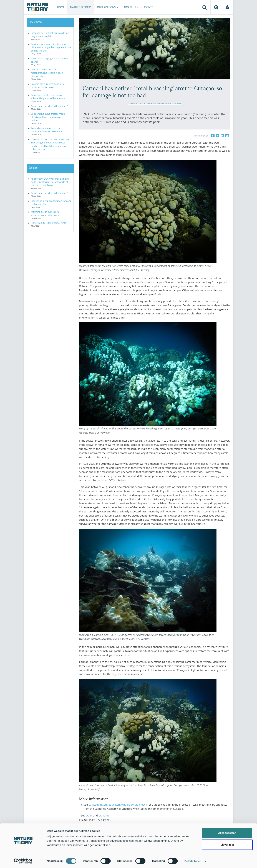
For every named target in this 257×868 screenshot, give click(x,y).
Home (61, 7)
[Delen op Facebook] (213, 136)
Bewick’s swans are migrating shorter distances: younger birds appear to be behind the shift (51, 47)
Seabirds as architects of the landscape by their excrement (46, 130)
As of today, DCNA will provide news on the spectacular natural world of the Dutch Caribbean (50, 182)
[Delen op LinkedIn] (222, 136)
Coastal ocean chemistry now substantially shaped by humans (48, 97)
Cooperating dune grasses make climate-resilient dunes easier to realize (48, 117)
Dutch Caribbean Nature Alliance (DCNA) (160, 103)
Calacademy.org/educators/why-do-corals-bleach (118, 805)
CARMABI (104, 816)
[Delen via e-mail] (227, 136)
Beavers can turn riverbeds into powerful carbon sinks (47, 86)
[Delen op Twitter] (218, 136)
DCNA (89, 816)
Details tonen (193, 861)
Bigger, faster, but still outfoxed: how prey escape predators (50, 35)
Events (149, 7)
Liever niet (227, 844)
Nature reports (81, 7)
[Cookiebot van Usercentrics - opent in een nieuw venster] (23, 861)
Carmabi (133, 103)
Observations (108, 7)
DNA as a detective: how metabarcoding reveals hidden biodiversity (47, 73)
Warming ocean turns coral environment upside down (45, 213)
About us (131, 7)
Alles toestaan (227, 833)
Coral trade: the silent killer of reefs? (50, 106)
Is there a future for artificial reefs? (49, 223)
